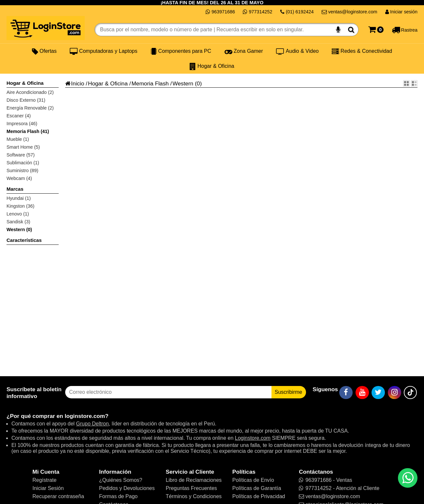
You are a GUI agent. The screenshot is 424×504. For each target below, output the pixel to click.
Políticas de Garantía (257, 488)
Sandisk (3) (18, 222)
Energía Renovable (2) (30, 108)
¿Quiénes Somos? (121, 480)
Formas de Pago (118, 496)
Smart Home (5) (23, 147)
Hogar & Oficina (212, 66)
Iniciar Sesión (48, 488)
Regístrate (45, 480)
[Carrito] (376, 30)
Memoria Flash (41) (28, 131)
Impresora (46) (22, 124)
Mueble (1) (18, 139)
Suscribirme (288, 392)
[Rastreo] (405, 30)
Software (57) (21, 155)
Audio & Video (297, 51)
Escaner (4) (19, 116)
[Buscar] (351, 30)
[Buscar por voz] (338, 30)
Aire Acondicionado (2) (30, 92)
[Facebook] (346, 393)
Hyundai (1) (19, 198)
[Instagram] (395, 393)
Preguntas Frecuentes (191, 488)
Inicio (75, 83)
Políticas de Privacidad (259, 496)
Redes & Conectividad (362, 51)
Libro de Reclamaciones (194, 480)
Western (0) (19, 230)
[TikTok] (410, 393)
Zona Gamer (244, 51)
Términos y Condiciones (194, 496)
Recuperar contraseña (58, 496)
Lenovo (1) (18, 214)
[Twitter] (378, 393)
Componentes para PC (181, 51)
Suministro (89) (22, 170)
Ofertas (44, 51)
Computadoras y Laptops (103, 51)
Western (183, 83)
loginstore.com (85, 416)
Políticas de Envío (253, 480)
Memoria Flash (150, 83)
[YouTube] (362, 393)
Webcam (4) (19, 178)
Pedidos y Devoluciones (127, 488)
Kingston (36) (21, 206)
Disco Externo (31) (26, 100)
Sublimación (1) (23, 163)
